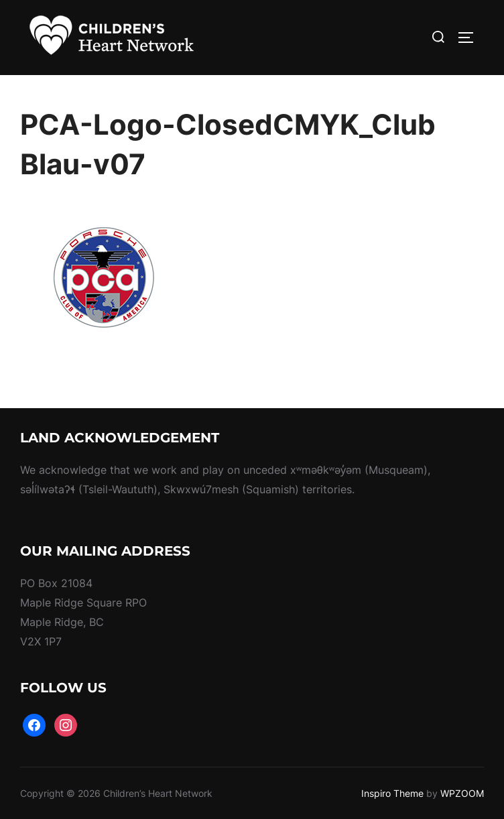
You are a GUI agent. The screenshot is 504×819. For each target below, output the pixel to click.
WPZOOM (462, 793)
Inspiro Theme (392, 793)
